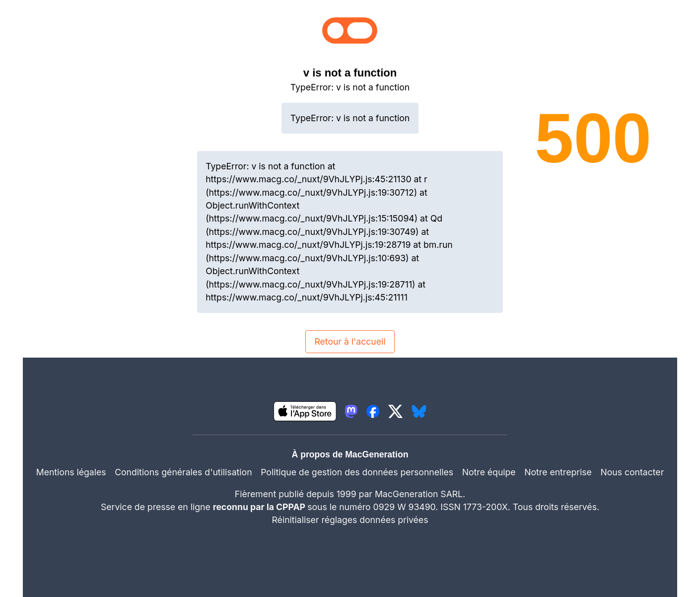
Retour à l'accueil (350, 341)
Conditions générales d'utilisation (183, 472)
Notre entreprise (558, 472)
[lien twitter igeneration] (395, 411)
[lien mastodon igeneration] (351, 411)
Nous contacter (632, 472)
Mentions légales (71, 472)
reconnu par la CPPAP (260, 507)
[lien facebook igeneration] (373, 411)
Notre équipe (489, 472)
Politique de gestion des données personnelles (357, 472)
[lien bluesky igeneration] (419, 411)
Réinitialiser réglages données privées (350, 520)
